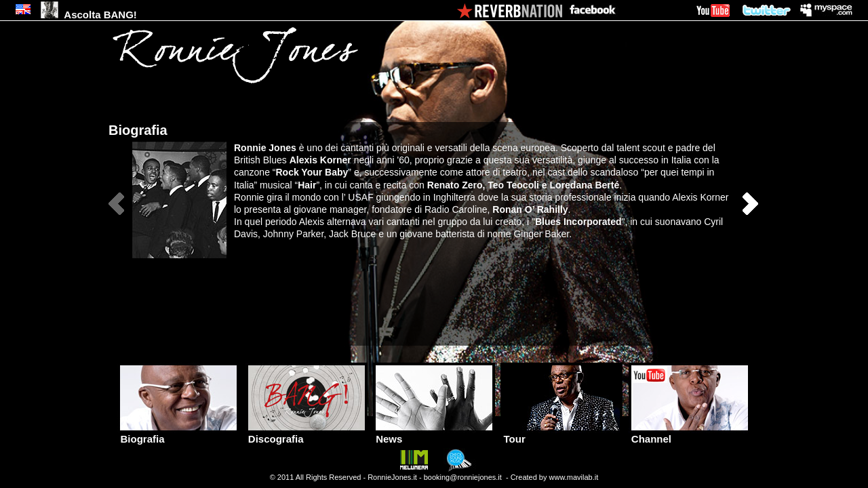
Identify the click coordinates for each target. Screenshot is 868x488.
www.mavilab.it (574, 477)
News (434, 434)
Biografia (178, 434)
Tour (561, 434)
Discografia (307, 434)
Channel (690, 434)
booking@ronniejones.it (463, 477)
